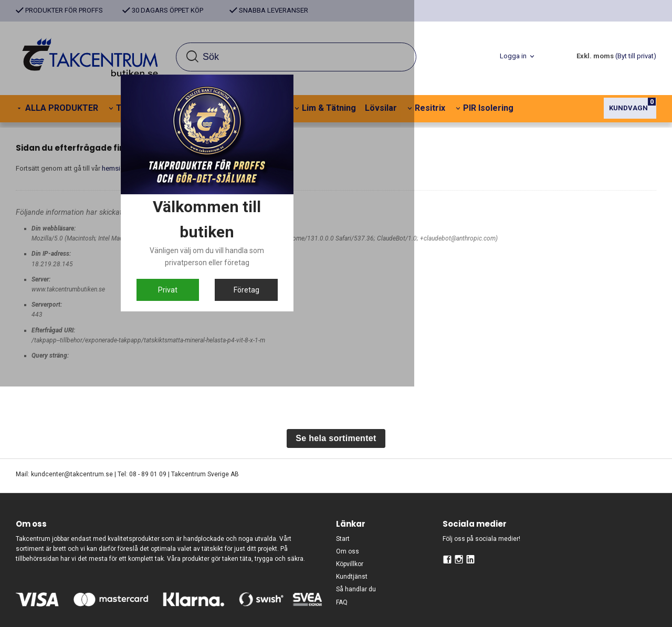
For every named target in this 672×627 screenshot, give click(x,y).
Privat (285, 408)
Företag (387, 408)
